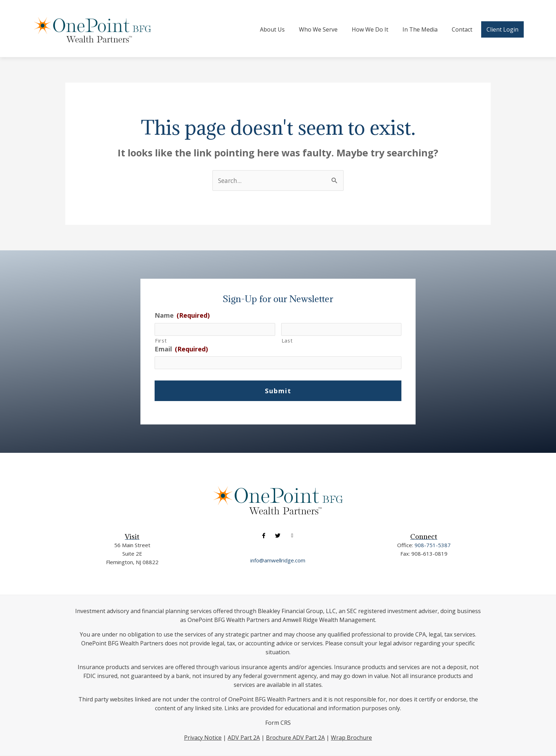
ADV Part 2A (244, 738)
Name (182, 315)
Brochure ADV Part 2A (295, 738)
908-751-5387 (433, 546)
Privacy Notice (203, 738)
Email (181, 350)
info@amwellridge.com (278, 561)
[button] (264, 537)
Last (287, 341)
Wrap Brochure (351, 738)
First (161, 341)
